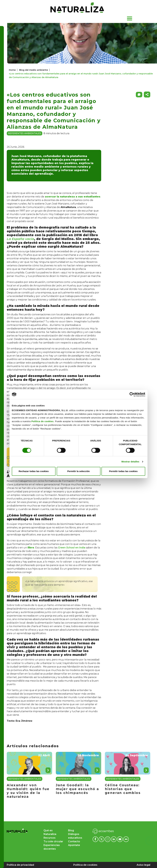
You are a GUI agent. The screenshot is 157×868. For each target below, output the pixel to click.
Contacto (74, 841)
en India (72, 548)
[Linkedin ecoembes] (114, 839)
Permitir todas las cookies (123, 471)
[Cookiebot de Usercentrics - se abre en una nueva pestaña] (132, 394)
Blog (71, 830)
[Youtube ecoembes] (120, 839)
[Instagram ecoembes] (108, 839)
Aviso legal (143, 865)
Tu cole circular (53, 841)
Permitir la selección (78, 471)
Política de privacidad (20, 865)
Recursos (50, 838)
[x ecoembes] (102, 839)
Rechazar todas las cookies (34, 471)
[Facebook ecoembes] (96, 839)
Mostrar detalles (130, 462)
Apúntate (74, 845)
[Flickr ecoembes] (126, 839)
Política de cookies (43, 421)
